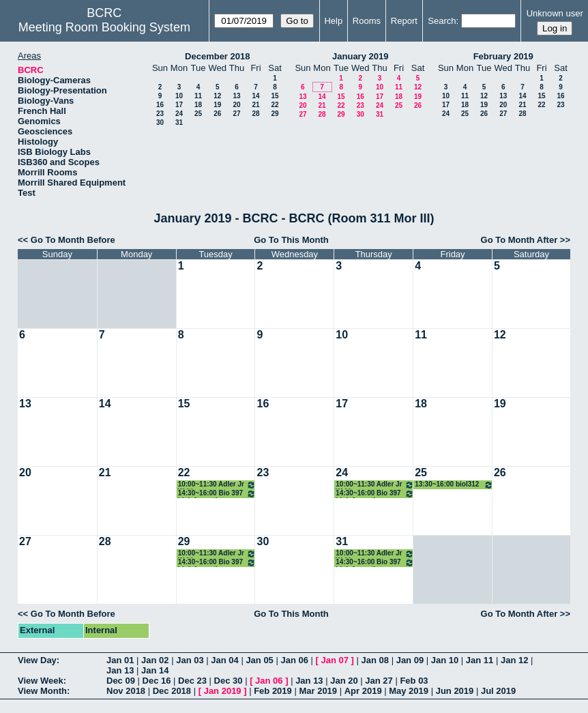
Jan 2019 (223, 691)
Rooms (367, 21)
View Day (37, 660)
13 (236, 96)
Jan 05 (259, 660)
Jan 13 (120, 670)
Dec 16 (157, 681)
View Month (42, 691)
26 (217, 114)
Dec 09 (121, 681)
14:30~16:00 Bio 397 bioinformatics (217, 494)
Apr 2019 (363, 691)
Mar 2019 (318, 691)
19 (217, 105)
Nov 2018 (126, 691)
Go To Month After (519, 240)
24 (179, 114)
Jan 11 (480, 660)
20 (236, 105)
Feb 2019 (273, 691)
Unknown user (555, 13)
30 (160, 122)
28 (255, 114)
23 (160, 114)
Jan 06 (294, 660)
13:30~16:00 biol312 (454, 485)
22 (275, 105)
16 (160, 105)
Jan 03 (190, 660)
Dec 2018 (172, 691)
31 (179, 122)
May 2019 (409, 691)
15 (275, 96)
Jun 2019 (455, 691)
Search (442, 21)
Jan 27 (379, 681)
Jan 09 (410, 660)
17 (179, 105)
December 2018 (217, 56)
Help (333, 21)
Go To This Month (291, 240)
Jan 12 (514, 660)
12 (217, 96)
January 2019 (360, 56)
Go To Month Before (73, 240)
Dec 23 (192, 681)
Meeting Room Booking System (104, 27)
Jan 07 (335, 660)
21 (255, 105)
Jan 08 (375, 660)
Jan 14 (155, 670)
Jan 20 (344, 681)
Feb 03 (414, 681)
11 (198, 96)
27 (236, 114)
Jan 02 (155, 660)
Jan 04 (224, 660)
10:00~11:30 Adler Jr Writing (217, 485)
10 (179, 96)
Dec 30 (229, 681)
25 (198, 114)
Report (404, 21)
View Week (41, 681)
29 (275, 114)
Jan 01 (120, 660)
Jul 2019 (498, 691)
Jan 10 (445, 660)
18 (198, 105)
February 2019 (503, 56)
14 (255, 96)
